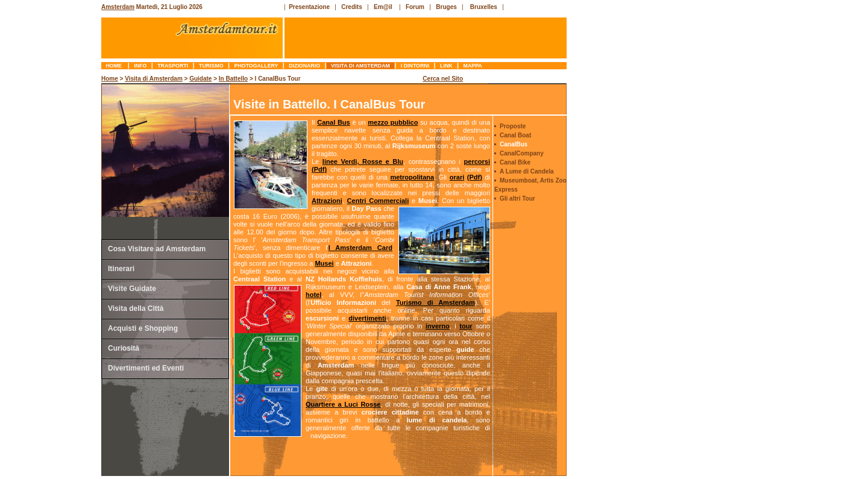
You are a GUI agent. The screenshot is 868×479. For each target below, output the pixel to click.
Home (115, 66)
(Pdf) (319, 169)
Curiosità (124, 348)
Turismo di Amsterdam (436, 302)
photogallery (256, 66)
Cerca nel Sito (443, 79)
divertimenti (367, 318)
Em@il (383, 7)
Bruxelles (484, 7)
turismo (211, 66)
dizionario (305, 66)
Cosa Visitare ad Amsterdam (157, 249)
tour (466, 326)
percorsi (477, 161)
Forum (415, 7)
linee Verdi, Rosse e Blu (363, 161)
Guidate (200, 79)
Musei (324, 263)
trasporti (173, 66)
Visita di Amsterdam (361, 66)
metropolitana (412, 177)
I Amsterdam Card (360, 248)
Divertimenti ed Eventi (146, 368)
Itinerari (121, 269)
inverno (438, 326)
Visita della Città (136, 308)
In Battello (233, 79)
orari (457, 177)
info (140, 66)
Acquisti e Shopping (143, 328)
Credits (351, 7)
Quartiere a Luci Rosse (343, 404)
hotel (313, 295)
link (446, 66)
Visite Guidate (132, 289)
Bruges (446, 7)
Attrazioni (327, 201)
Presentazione (309, 7)
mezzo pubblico (393, 122)
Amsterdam (118, 7)
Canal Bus (333, 122)
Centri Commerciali (378, 201)
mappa (473, 66)
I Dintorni (415, 66)
